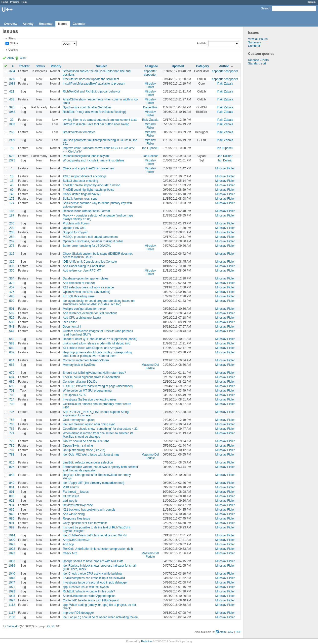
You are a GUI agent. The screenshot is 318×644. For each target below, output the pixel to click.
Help (24, 2)
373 (12, 283)
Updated (178, 66)
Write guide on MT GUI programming (87, 391)
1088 (12, 84)
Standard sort (257, 63)
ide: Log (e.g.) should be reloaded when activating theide (100, 617)
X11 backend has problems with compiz (89, 510)
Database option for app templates (86, 278)
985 (12, 519)
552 (12, 339)
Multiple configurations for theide (84, 309)
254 (12, 237)
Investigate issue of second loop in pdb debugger (95, 583)
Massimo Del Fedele (150, 367)
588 (12, 343)
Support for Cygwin (76, 232)
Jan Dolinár (150, 156)
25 (48, 626)
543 (12, 327)
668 (12, 365)
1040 (12, 574)
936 (12, 510)
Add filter (202, 43)
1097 (12, 600)
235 (12, 232)
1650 (12, 79)
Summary (254, 42)
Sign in (312, 2)
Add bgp (68, 544)
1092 (12, 591)
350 (12, 271)
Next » (15, 626)
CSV (231, 632)
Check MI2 (70, 553)
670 (12, 373)
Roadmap (46, 24)
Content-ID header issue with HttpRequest (91, 600)
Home (5, 2)
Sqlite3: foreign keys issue (80, 199)
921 (12, 501)
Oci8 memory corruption (79, 420)
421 (12, 92)
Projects (15, 2)
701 (12, 391)
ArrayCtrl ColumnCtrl (77, 540)
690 (12, 386)
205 (12, 223)
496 (12, 296)
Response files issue (77, 519)
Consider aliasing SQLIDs (80, 382)
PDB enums (71, 487)
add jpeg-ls (70, 501)
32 (12, 120)
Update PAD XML (75, 228)
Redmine (146, 641)
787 (12, 450)
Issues (62, 24)
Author (224, 66)
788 (12, 455)
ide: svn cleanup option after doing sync (89, 424)
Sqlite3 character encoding (80, 181)
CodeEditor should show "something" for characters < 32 (100, 429)
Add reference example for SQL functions (90, 313)
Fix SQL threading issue (79, 296)
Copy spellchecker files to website (85, 523)
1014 (12, 535)
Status (14, 43)
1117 (12, 613)
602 (12, 352)
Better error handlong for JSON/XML (87, 246)
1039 (12, 566)
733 (12, 404)
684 (12, 377)
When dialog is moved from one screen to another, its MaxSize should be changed (98, 435)
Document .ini (72, 327)
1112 (12, 605)
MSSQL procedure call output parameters (90, 237)
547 (12, 331)
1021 (12, 544)
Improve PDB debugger (78, 613)
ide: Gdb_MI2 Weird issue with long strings (91, 455)
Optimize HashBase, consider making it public (93, 241)
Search (266, 8)
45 (12, 185)
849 (12, 483)
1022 (12, 549)
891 (12, 492)
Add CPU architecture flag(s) (82, 318)
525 (12, 318)
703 (12, 395)
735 (12, 412)
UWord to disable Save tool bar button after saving (96, 124)
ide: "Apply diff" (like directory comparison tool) (94, 483)
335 (12, 266)
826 (12, 467)
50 (53, 626)
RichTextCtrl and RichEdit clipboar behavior (92, 92)
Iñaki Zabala (225, 84)
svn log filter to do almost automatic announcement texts (100, 120)
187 (12, 215)
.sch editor (70, 322)
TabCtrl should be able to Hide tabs (86, 441)
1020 (12, 540)
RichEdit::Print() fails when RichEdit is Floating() (95, 112)
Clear (23, 58)
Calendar (79, 24)
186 (12, 211)
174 (12, 203)
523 (12, 156)
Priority (56, 66)
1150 (12, 617)
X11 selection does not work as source (88, 287)
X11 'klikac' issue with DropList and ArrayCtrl (92, 348)
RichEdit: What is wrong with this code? (89, 591)
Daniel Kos (150, 107)
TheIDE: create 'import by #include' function (92, 185)
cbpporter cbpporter (150, 73)
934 (12, 505)
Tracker (24, 66)
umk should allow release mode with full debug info (97, 343)
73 (12, 148)
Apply (11, 58)
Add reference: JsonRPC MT (82, 271)
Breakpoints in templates (79, 132)
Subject (101, 66)
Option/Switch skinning (78, 446)
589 (12, 348)
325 (12, 262)
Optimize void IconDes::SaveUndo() (87, 292)
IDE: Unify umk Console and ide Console (90, 262)
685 (12, 382)
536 (12, 322)
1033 (12, 561)
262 (12, 241)
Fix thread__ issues (76, 492)
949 (12, 514)
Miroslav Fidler (150, 85)
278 (12, 246)
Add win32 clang (74, 514)
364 (12, 278)
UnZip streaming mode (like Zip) (84, 450)
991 (12, 523)
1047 (12, 583)
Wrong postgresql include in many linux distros (94, 160)
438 (12, 99)
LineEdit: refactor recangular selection (88, 462)
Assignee (151, 66)
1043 (12, 578)
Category (202, 66)
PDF (238, 632)
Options (13, 50)
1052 (12, 112)
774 (12, 433)
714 (12, 399)
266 (12, 132)
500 (12, 301)
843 (12, 475)
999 (12, 527)
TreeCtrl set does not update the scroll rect (91, 79)
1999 (12, 140)
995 (12, 107)
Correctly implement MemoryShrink (86, 360)
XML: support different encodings (85, 176)
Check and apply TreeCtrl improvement (89, 168)
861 (12, 487)
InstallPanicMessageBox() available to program (94, 84)
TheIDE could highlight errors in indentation (91, 377)
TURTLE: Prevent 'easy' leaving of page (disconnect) (98, 386)
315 (12, 254)
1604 (12, 71)
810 (12, 462)
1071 (12, 587)
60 (12, 190)
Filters (12, 38)
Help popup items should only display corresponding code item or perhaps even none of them (97, 354)
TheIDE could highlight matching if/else (89, 190)
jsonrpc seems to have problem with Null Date (93, 561)
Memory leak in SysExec (79, 365)
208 (12, 228)
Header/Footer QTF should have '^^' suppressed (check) (100, 339)
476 (12, 292)
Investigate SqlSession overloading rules (90, 399)
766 (12, 429)
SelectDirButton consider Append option (89, 596)
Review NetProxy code (78, 505)
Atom (222, 632)
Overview (11, 24)
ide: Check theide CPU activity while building (92, 574)
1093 (12, 596)
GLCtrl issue (71, 496)
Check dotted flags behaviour (82, 194)
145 (12, 194)
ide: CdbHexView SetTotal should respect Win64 (95, 535)
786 (12, 446)
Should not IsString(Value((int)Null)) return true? (94, 373)
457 (12, 287)
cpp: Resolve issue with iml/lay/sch (86, 587)
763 (12, 424)
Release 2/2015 (258, 60)
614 (12, 360)
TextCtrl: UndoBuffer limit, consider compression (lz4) (98, 549)
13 (12, 181)
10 (12, 176)
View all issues (258, 39)
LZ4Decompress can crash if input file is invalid (94, 578)
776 (12, 441)
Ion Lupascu (150, 148)
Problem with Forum (76, 223)
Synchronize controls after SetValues (87, 107)
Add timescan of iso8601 (79, 283)
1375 (12, 160)
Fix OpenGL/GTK (74, 395)
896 (12, 496)
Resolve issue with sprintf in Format (86, 211)
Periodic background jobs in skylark (86, 156)
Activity (28, 24)
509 (12, 313)
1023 (12, 553)
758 (12, 420)
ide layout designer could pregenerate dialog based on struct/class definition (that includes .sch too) (99, 303)
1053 (12, 124)
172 (12, 199)
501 (12, 309)
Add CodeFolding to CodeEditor (84, 266)
